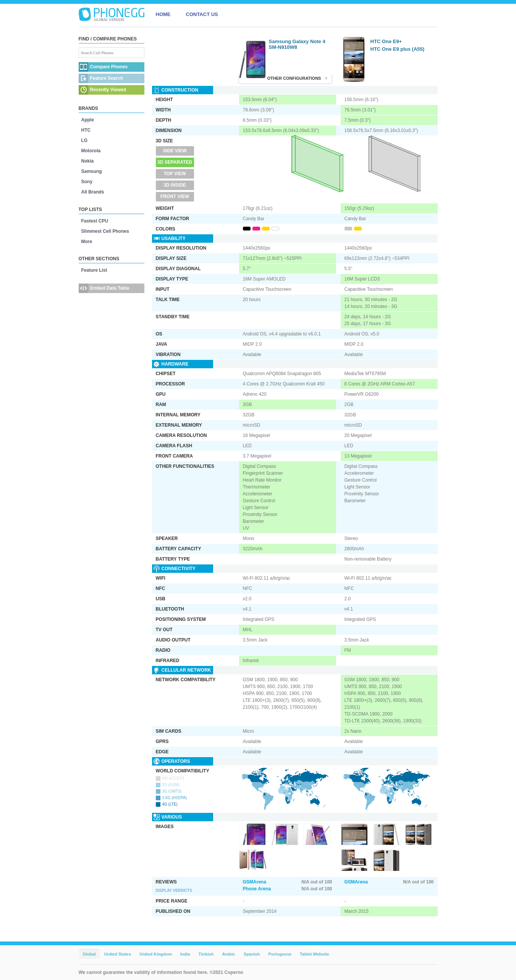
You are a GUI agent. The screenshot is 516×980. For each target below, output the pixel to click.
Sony (87, 182)
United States (118, 954)
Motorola (91, 151)
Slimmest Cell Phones (105, 231)
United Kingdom (156, 954)
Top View (175, 174)
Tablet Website (315, 954)
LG (85, 140)
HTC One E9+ (386, 41)
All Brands (93, 192)
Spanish (252, 954)
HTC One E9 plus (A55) (398, 49)
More (87, 242)
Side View (175, 151)
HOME (163, 14)
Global (89, 954)
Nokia (88, 161)
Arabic (228, 954)
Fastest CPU (95, 221)
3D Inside (175, 185)
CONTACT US (202, 14)
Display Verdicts (174, 891)
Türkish (206, 954)
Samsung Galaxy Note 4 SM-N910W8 (297, 44)
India (185, 954)
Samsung (92, 171)
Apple (88, 120)
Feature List (94, 270)
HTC (86, 130)
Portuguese (280, 954)
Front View (175, 197)
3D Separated (175, 162)
